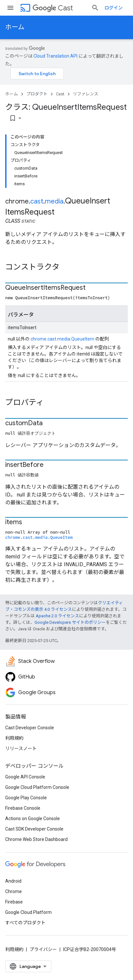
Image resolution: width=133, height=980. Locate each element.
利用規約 (14, 738)
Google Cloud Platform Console (37, 787)
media (54, 201)
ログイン (113, 8)
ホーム (15, 27)
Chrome (13, 891)
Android (13, 881)
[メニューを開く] (10, 8)
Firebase (14, 902)
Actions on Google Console (33, 819)
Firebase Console (23, 808)
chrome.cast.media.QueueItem (62, 339)
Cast (53, 8)
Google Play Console (26, 798)
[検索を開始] (95, 8)
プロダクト (37, 94)
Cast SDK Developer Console (34, 829)
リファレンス (86, 94)
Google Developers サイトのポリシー (70, 622)
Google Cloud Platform (28, 912)
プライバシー (43, 949)
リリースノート (21, 749)
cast (37, 201)
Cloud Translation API (55, 56)
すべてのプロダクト (25, 923)
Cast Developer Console (30, 728)
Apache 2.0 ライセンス (57, 616)
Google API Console (25, 777)
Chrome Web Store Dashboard (36, 839)
